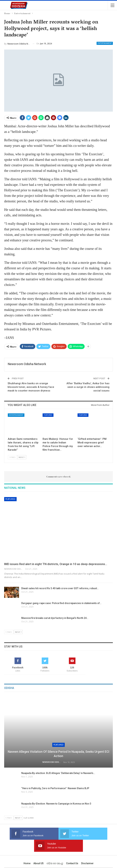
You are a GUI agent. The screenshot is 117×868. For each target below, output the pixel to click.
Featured (48, 415)
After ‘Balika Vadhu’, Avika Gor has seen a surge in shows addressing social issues (88, 387)
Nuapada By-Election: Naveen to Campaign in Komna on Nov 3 (56, 804)
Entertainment (105, 43)
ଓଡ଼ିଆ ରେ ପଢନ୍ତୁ (55, 851)
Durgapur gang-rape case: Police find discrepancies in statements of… (61, 603)
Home (27, 851)
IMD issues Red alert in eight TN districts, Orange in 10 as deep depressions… (56, 564)
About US (39, 851)
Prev (12, 457)
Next (22, 457)
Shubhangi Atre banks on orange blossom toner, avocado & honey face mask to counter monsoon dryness (31, 387)
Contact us (72, 851)
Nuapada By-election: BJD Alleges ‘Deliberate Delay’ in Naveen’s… (58, 773)
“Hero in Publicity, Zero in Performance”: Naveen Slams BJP (55, 788)
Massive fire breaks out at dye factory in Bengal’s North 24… (55, 618)
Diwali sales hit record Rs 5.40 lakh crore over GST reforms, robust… (60, 588)
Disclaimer (87, 851)
